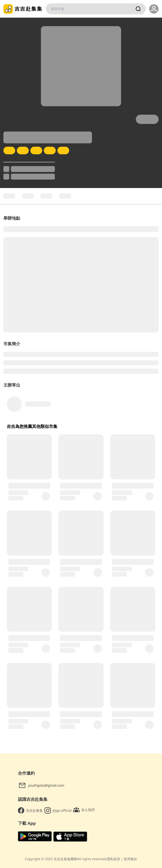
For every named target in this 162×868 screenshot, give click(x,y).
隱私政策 (113, 859)
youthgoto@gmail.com (42, 785)
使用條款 (130, 859)
